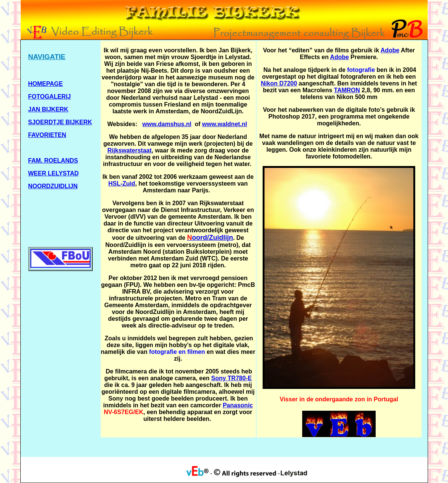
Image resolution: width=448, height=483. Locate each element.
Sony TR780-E (232, 378)
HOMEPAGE (46, 84)
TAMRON (347, 90)
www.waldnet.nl (224, 124)
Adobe (390, 50)
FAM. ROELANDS (53, 161)
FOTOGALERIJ (50, 97)
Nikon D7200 (279, 83)
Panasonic (238, 405)
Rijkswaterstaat (129, 150)
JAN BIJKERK (48, 109)
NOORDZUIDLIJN (53, 186)
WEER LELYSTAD (54, 173)
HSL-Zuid (122, 184)
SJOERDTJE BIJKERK (60, 122)
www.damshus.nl (167, 124)
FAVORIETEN (47, 135)
